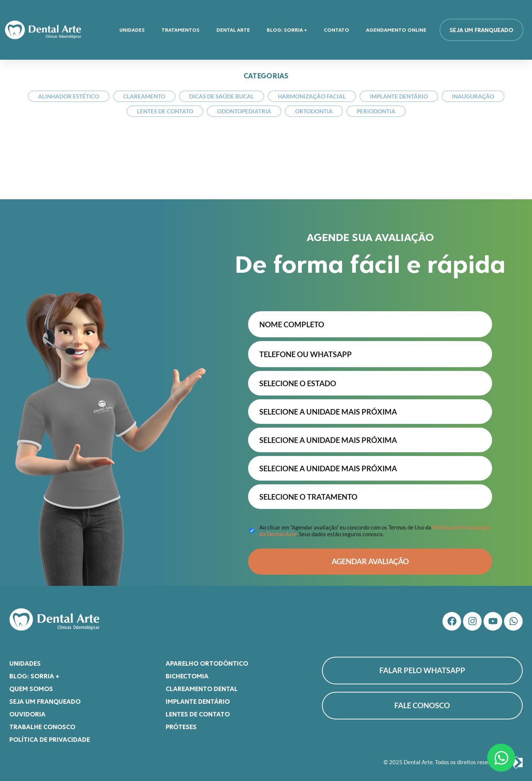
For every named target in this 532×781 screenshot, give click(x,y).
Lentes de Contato (165, 111)
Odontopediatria (244, 111)
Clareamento (144, 96)
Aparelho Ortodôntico (207, 659)
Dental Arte (233, 30)
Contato (337, 30)
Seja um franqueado (45, 697)
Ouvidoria (27, 710)
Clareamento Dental (202, 685)
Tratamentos (181, 30)
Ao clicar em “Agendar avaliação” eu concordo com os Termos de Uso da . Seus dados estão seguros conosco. (375, 527)
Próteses (181, 723)
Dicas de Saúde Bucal (222, 96)
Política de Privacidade (50, 735)
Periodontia (376, 111)
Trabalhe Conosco (42, 723)
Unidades (132, 30)
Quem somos (31, 685)
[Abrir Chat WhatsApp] (501, 758)
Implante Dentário (399, 96)
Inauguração (473, 96)
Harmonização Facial (312, 96)
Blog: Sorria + (287, 30)
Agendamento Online (396, 30)
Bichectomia (187, 672)
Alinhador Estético (69, 96)
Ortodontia (314, 111)
